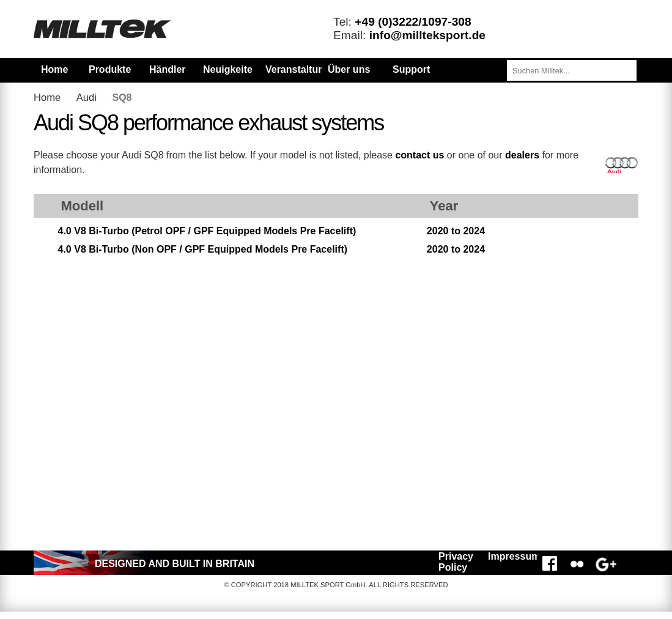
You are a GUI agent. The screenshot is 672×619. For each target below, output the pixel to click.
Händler (168, 69)
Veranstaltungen (303, 69)
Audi (87, 98)
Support (411, 69)
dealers (522, 155)
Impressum (511, 556)
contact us (419, 155)
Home (54, 69)
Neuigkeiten (227, 69)
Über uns (349, 69)
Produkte (110, 69)
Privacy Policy (456, 562)
